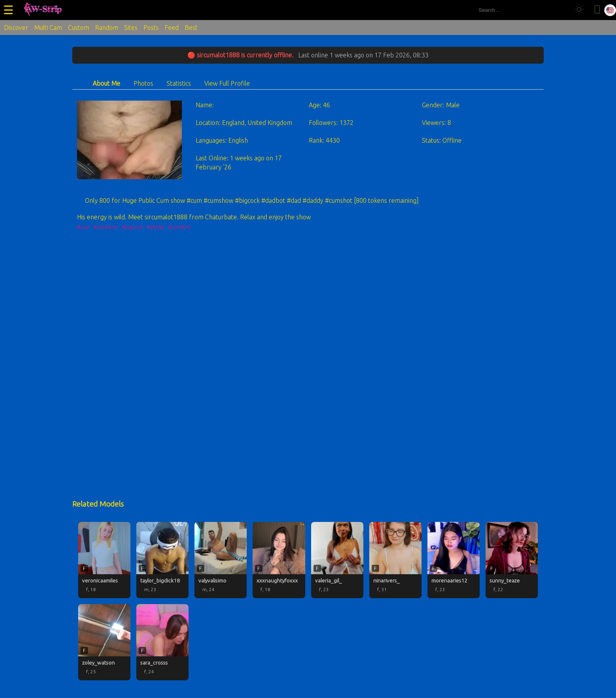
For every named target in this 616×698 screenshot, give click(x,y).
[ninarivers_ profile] (395, 560)
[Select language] (610, 10)
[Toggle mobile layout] (597, 10)
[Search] (560, 10)
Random (107, 28)
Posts (151, 28)
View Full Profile (227, 83)
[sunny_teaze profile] (512, 560)
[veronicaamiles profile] (104, 560)
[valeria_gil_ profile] (337, 560)
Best (191, 28)
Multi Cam (48, 28)
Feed (172, 28)
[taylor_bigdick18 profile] (162, 560)
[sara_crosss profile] (162, 642)
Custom (79, 28)
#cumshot (179, 227)
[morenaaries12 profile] (454, 560)
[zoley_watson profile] (104, 642)
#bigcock (132, 227)
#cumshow (106, 227)
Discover (16, 28)
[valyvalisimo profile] (221, 560)
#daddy (155, 227)
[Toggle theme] (579, 10)
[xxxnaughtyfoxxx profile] (279, 560)
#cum (83, 227)
